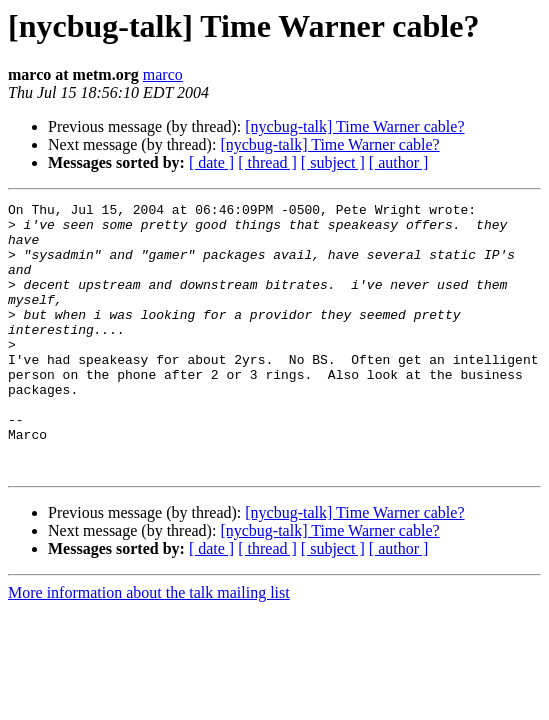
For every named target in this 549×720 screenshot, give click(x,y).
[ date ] (211, 162)
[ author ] (399, 162)
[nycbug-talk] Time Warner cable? (354, 126)
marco (163, 74)
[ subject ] (333, 162)
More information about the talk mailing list (149, 646)
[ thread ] (267, 162)
